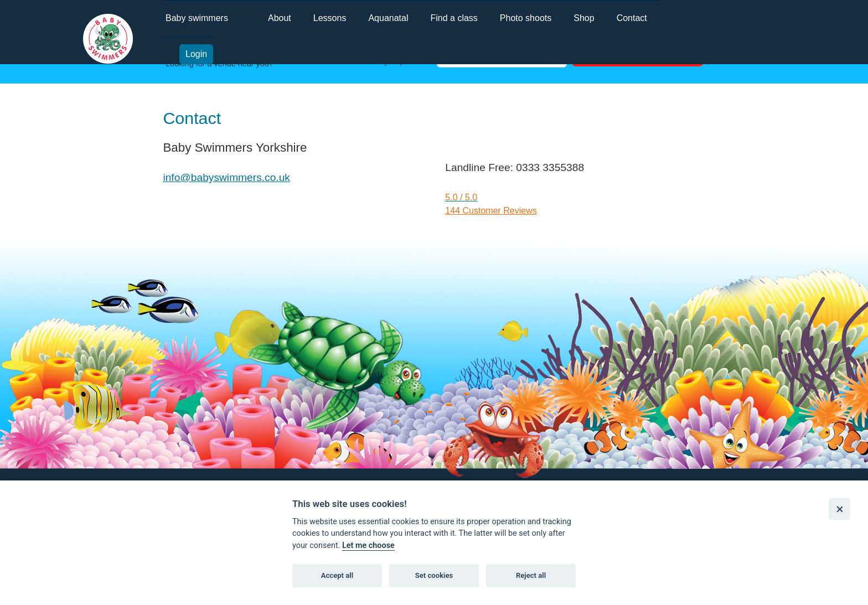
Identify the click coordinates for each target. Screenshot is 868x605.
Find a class (454, 18)
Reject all (531, 575)
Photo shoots (526, 18)
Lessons (330, 18)
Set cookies (434, 575)
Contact (632, 18)
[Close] (839, 509)
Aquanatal (388, 18)
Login (196, 54)
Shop (584, 18)
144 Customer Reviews (491, 211)
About (280, 18)
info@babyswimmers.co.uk (226, 177)
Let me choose (368, 545)
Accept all (337, 575)
